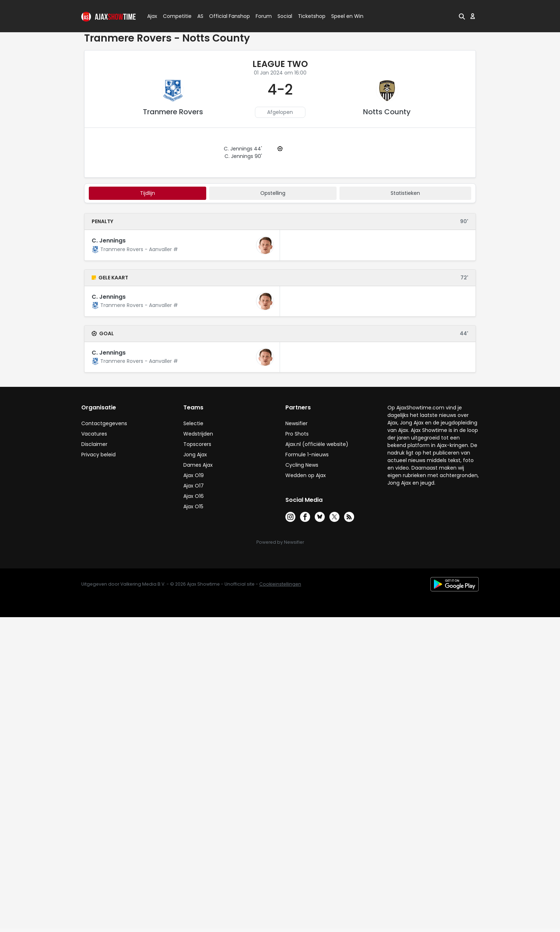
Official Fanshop (225, 16)
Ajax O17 (194, 486)
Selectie (193, 423)
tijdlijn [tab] (148, 193)
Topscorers (197, 444)
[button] (462, 16)
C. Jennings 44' (243, 149)
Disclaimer (94, 444)
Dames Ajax (198, 465)
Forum (264, 16)
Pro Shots (297, 434)
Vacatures (94, 434)
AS (200, 16)
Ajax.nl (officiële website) (317, 444)
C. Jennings (109, 241)
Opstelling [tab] (273, 193)
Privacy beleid (98, 455)
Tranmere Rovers (173, 112)
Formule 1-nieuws (307, 455)
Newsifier (296, 423)
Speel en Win (347, 16)
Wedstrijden (198, 434)
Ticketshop (312, 16)
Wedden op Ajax (306, 475)
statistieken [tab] (405, 193)
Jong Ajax (195, 455)
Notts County (387, 112)
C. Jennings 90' (243, 156)
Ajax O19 (194, 475)
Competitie (174, 16)
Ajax (152, 16)
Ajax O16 (194, 496)
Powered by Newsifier (280, 542)
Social (284, 16)
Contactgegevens (104, 423)
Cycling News (302, 465)
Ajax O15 (193, 506)
